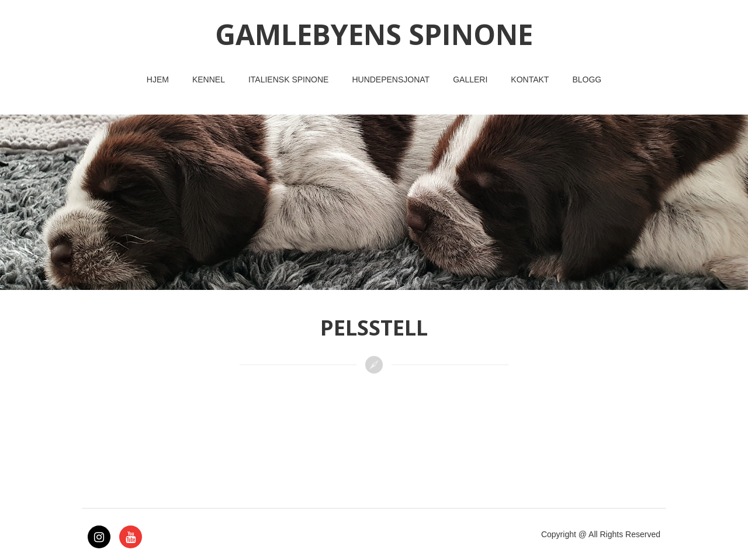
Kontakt (530, 79)
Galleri (470, 79)
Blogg (587, 79)
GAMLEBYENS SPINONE (374, 34)
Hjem (158, 79)
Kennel (209, 79)
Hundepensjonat (391, 79)
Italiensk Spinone (288, 79)
